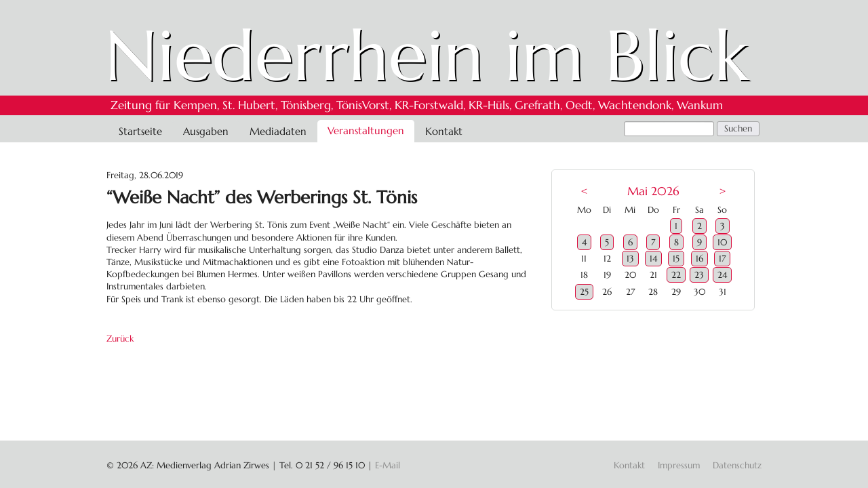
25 (584, 292)
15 (676, 259)
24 (722, 275)
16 (699, 259)
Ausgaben (206, 131)
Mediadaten (278, 131)
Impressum (679, 465)
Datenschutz (737, 465)
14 (653, 259)
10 (722, 242)
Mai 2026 (653, 191)
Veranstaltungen (366, 130)
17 (722, 259)
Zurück (120, 339)
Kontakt (444, 131)
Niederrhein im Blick (427, 56)
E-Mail (388, 465)
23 (699, 275)
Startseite (140, 131)
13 (630, 259)
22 (676, 275)
